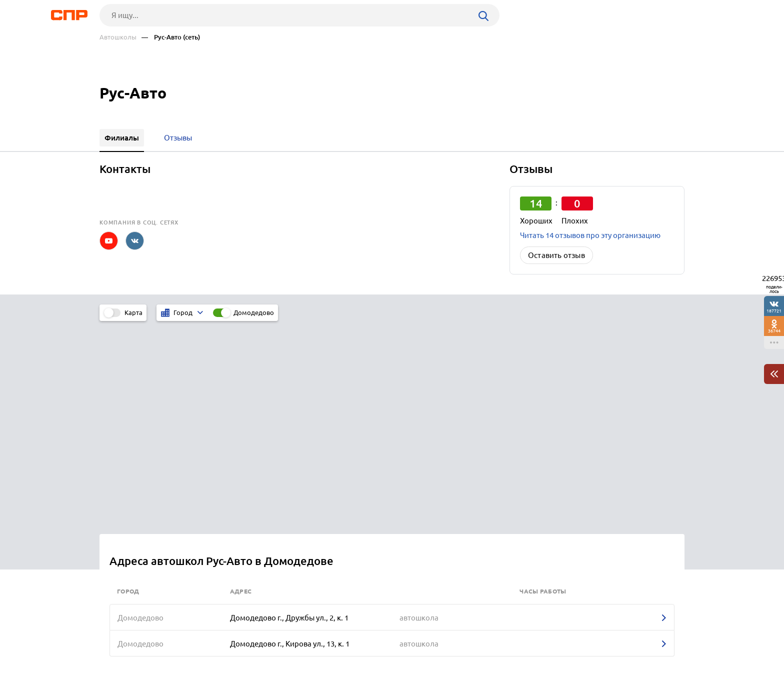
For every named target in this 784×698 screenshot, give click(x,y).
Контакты (323, 661)
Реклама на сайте (251, 661)
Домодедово (254, 312)
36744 (774, 331)
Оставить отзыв (556, 255)
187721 (774, 311)
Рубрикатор (118, 661)
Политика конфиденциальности (233, 690)
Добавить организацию (639, 660)
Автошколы (118, 37)
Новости (180, 661)
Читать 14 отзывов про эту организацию (590, 235)
